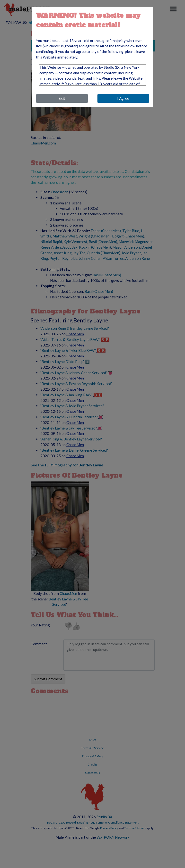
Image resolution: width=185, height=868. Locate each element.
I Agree (123, 98)
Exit (62, 98)
